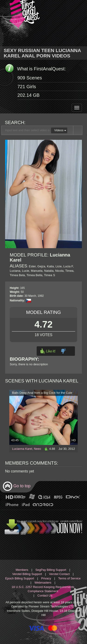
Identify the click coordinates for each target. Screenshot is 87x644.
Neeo (37, 449)
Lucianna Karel (22, 449)
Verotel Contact (59, 574)
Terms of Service (69, 578)
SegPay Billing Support (51, 570)
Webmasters (43, 583)
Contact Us (45, 596)
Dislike (63, 351)
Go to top (17, 486)
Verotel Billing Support (27, 574)
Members (22, 570)
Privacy (46, 578)
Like (48, 351)
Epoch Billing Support (19, 578)
